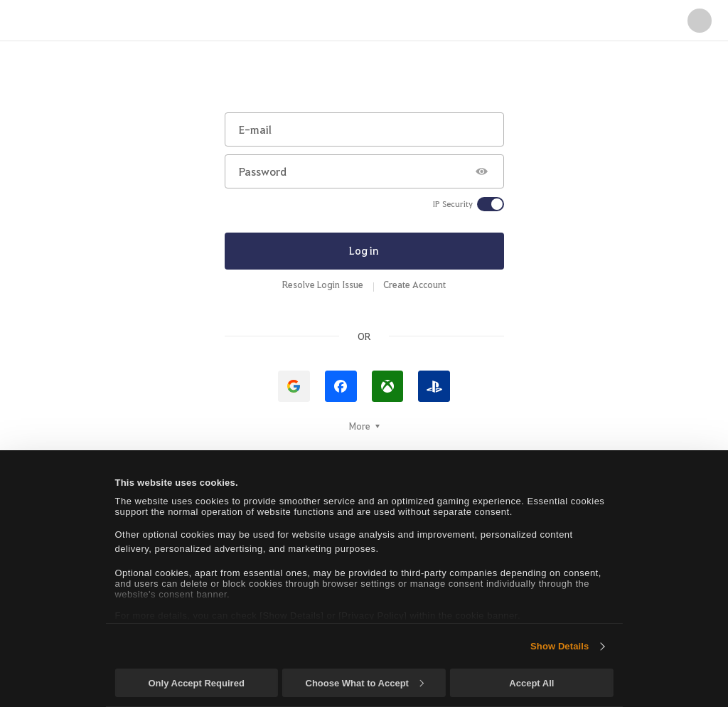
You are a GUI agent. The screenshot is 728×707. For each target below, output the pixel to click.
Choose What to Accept (365, 683)
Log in (364, 250)
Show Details (560, 646)
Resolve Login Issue (323, 285)
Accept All (531, 683)
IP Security (453, 204)
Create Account (414, 285)
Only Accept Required (196, 683)
